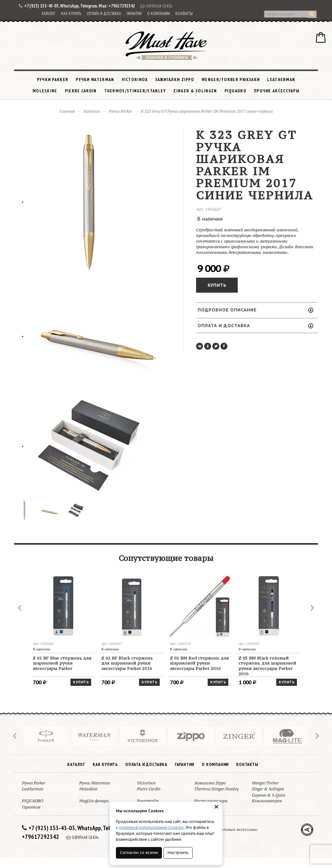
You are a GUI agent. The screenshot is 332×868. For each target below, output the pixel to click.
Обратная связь (156, 6)
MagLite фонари (94, 801)
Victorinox (135, 80)
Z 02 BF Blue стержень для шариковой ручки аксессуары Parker (62, 663)
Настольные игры (211, 801)
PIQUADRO (236, 91)
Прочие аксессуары (277, 91)
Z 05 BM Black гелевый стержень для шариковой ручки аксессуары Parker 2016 (267, 666)
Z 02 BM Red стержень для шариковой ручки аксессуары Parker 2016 (200, 663)
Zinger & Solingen (195, 91)
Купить (217, 285)
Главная (67, 111)
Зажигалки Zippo (175, 80)
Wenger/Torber (265, 783)
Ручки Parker (53, 80)
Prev (20, 608)
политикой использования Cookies (151, 827)
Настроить (178, 853)
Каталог (49, 14)
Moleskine (45, 91)
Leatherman (281, 80)
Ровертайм (148, 801)
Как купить (71, 14)
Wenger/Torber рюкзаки (231, 80)
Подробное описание (255, 310)
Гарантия (134, 14)
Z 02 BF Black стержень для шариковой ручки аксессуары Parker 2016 (127, 663)
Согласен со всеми (139, 853)
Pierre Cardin (81, 91)
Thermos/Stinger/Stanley (135, 91)
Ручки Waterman (95, 80)
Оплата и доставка (104, 14)
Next (312, 608)
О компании (159, 14)
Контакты (184, 14)
